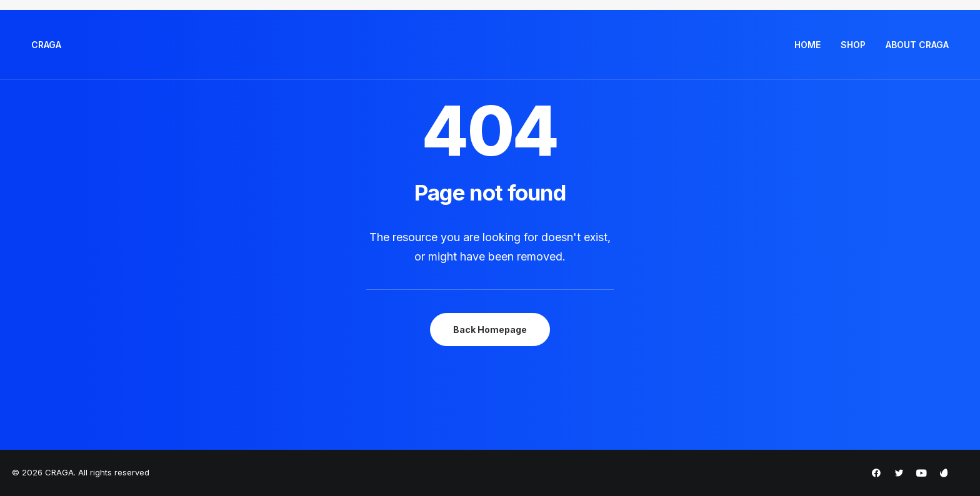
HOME (807, 45)
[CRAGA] (46, 45)
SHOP (853, 45)
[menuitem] (812, 45)
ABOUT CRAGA (917, 45)
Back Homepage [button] (490, 330)
